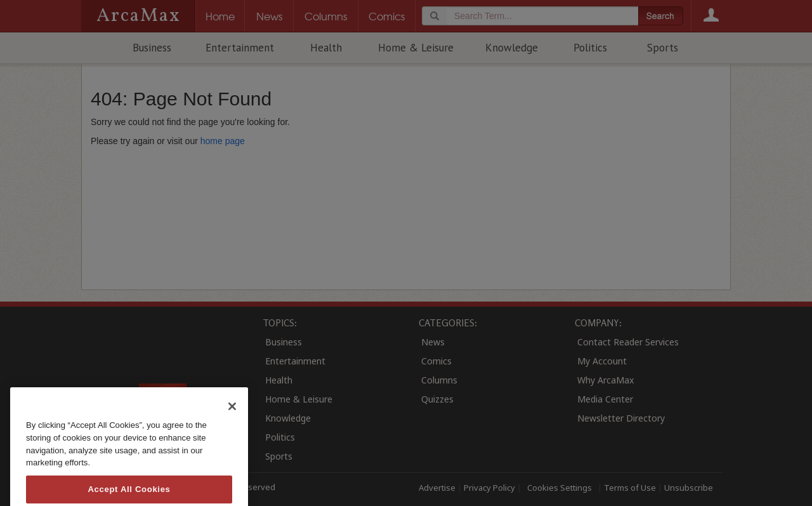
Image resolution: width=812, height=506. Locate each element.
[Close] (232, 423)
